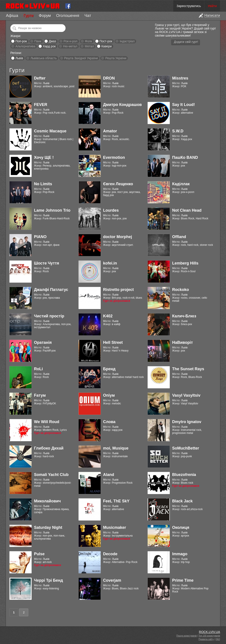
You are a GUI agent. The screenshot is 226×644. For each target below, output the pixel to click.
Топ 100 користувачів (209, 636)
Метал (89, 46)
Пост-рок (106, 41)
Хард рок (49, 46)
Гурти (28, 16)
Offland (179, 237)
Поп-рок (21, 41)
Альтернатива (25, 46)
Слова (109, 422)
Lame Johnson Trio (52, 210)
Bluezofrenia (184, 475)
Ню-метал (70, 46)
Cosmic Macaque (50, 131)
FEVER (41, 105)
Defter (40, 78)
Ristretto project (118, 290)
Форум (45, 16)
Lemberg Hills (185, 263)
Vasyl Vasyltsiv (186, 395)
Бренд (109, 369)
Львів (19, 58)
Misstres (180, 78)
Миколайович (47, 501)
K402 (108, 316)
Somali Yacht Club (51, 475)
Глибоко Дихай (49, 448)
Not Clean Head (187, 210)
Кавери (106, 46)
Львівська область (44, 58)
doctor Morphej (118, 237)
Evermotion (114, 157)
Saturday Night (48, 527)
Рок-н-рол (71, 41)
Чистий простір (49, 316)
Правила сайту (206, 639)
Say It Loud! (184, 105)
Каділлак (181, 184)
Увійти (212, 6)
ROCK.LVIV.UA (209, 632)
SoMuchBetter (186, 448)
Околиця (181, 527)
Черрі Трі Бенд (48, 580)
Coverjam (112, 580)
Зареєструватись (189, 6)
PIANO (40, 237)
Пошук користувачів (186, 636)
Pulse (39, 554)
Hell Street (113, 342)
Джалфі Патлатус (51, 290)
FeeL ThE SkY (116, 501)
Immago (180, 554)
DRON (109, 78)
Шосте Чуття (47, 263)
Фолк (89, 41)
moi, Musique (116, 448)
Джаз (52, 41)
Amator (110, 131)
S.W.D (178, 131)
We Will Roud (47, 422)
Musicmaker (115, 527)
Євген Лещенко (118, 184)
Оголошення (68, 16)
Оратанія (43, 342)
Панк (38, 41)
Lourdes (111, 210)
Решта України (116, 58)
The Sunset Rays (188, 369)
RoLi (38, 369)
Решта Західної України (81, 58)
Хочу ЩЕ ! (44, 157)
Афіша (12, 16)
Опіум (109, 395)
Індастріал (127, 41)
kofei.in (110, 263)
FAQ (218, 639)
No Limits (43, 184)
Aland (109, 475)
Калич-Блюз (184, 316)
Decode (110, 554)
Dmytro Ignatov (187, 422)
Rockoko (181, 290)
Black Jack (182, 501)
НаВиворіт (183, 342)
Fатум (40, 395)
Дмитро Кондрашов (122, 105)
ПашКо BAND (185, 157)
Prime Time (183, 580)
